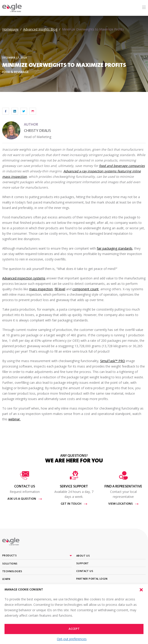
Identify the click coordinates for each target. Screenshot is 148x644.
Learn (6, 579)
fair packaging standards (115, 248)
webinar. (14, 419)
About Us (83, 556)
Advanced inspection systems (24, 278)
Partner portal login (92, 579)
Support (83, 564)
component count (86, 289)
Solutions (10, 564)
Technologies (12, 571)
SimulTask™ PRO (113, 361)
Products (9, 556)
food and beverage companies (122, 166)
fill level (60, 289)
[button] (141, 590)
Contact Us (85, 571)
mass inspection (41, 289)
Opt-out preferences (72, 639)
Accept (74, 629)
